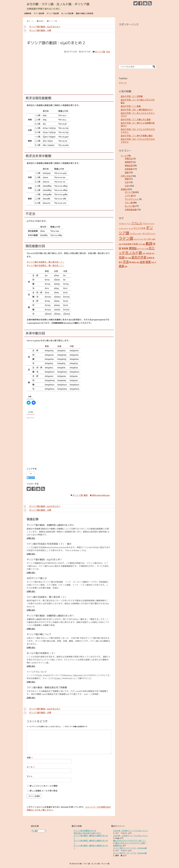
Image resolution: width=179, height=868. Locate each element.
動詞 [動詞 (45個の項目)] (149, 243)
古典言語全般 (131, 210)
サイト (30, 776)
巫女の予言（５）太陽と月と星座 (136, 119)
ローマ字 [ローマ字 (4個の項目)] (147, 239)
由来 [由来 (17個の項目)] (142, 262)
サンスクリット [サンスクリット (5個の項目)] (149, 233)
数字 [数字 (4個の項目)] (120, 262)
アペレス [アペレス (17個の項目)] (137, 223)
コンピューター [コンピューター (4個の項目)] (136, 234)
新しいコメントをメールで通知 (44, 786)
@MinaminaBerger (101, 495)
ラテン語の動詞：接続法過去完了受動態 (47, 687)
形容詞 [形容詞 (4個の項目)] (149, 258)
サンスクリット (132, 199)
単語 (127, 179)
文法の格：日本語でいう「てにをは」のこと (131, 831)
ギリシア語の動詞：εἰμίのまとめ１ (42, 27)
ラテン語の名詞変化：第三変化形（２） (47, 597)
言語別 (124, 189)
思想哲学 (129, 162)
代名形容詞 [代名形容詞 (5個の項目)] (127, 244)
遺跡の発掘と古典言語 (85, 13)
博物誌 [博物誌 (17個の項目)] (133, 248)
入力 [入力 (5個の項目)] (140, 244)
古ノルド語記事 (67, 13)
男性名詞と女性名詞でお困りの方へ (88, 833)
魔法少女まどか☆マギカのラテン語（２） (130, 841)
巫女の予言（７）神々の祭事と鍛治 (137, 136)
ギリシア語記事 (53, 13)
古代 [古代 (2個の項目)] (144, 253)
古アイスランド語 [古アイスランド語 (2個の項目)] (143, 249)
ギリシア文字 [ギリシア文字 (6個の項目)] (139, 228)
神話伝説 (129, 166)
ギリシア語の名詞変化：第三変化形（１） (46, 262)
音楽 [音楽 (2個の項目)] (126, 266)
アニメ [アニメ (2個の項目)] (129, 224)
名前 (30, 758)
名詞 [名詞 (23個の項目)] (122, 257)
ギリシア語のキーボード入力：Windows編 (130, 848)
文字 (127, 182)
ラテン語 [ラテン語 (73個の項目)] (126, 238)
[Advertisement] (69, 72)
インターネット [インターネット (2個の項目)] (124, 229)
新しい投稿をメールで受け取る (44, 791)
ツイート (123, 83)
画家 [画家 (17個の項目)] (148, 262)
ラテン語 (129, 203)
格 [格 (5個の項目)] (130, 262)
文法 (108, 52)
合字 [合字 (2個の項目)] (153, 253)
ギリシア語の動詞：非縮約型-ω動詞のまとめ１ (50, 616)
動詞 (86, 495)
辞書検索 (28, 13)
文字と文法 (126, 176)
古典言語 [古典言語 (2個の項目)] (149, 253)
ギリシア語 (100, 52)
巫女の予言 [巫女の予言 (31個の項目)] (139, 257)
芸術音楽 (129, 169)
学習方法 (129, 159)
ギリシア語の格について (39, 634)
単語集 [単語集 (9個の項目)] (125, 248)
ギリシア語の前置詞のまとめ (85, 831)
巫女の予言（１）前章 (131, 106)
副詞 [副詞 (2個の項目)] (144, 244)
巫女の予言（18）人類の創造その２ (137, 110)
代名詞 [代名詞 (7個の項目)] (135, 244)
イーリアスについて (37, 672)
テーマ (124, 156)
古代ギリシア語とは (37, 578)
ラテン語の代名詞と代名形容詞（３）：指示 (49, 544)
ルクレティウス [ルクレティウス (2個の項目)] (138, 239)
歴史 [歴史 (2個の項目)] (138, 262)
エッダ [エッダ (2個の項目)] (131, 229)
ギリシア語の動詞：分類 (37, 30)
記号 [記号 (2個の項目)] (153, 262)
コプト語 (129, 196)
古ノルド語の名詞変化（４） (41, 653)
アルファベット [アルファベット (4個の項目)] (148, 223)
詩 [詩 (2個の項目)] (155, 262)
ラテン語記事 (39, 13)
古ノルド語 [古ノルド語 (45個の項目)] (134, 253)
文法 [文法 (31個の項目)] (126, 262)
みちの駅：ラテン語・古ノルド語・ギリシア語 (58, 4)
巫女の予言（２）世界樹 (132, 96)
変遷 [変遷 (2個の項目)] (130, 258)
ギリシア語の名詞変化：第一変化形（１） (46, 265)
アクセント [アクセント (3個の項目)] (122, 224)
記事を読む (31, 538)
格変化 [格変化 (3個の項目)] (134, 262)
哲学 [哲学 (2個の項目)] (126, 258)
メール (31, 767)
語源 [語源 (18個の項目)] (121, 266)
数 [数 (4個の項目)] (153, 258)
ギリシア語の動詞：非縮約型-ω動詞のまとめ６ (50, 525)
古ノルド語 (130, 206)
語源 (127, 173)
